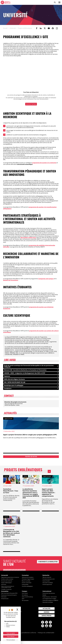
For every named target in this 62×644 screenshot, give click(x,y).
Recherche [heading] (46, 577)
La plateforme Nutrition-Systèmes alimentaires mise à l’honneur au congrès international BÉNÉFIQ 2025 (31, 495)
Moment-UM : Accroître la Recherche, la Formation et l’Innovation (25, 370)
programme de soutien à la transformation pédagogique (30, 208)
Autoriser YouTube (31, 104)
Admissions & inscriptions (28, 579)
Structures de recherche (7, 584)
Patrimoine (4, 587)
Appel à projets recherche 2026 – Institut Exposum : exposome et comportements (49, 494)
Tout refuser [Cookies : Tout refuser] (11, 637)
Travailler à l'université (7, 592)
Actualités (46, 611)
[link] (37, 28)
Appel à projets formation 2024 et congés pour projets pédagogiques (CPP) (30, 435)
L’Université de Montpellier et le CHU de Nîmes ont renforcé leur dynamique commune (11, 535)
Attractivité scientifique (48, 584)
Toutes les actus (31, 457)
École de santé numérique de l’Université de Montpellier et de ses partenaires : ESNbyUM (29, 366)
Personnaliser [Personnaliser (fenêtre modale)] (11, 640)
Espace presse (47, 618)
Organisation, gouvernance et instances (8, 580)
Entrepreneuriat (5, 601)
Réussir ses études (26, 583)
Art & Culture (25, 596)
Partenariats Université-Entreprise (9, 598)
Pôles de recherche (47, 579)
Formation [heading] (25, 577)
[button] (49, 28)
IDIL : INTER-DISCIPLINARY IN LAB (15, 383)
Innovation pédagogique (28, 588)
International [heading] (47, 594)
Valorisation (4, 600)
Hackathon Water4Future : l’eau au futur (11, 493)
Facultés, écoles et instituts (8, 582)
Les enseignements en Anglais (50, 601)
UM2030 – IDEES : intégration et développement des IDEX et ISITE (25, 373)
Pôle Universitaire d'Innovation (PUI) (10, 596)
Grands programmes (48, 586)
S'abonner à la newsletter (48, 564)
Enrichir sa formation (27, 584)
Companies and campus (46, 279)
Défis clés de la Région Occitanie (14, 380)
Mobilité (45, 598)
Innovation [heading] (5, 594)
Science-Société (46, 583)
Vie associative (25, 603)
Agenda (46, 615)
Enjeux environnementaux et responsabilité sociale (8, 590)
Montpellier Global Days (28, 238)
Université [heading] (5, 577)
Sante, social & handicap (28, 600)
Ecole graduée (25, 586)
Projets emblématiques (29, 472)
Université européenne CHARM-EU (51, 603)
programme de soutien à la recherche (44, 163)
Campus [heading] (25, 594)
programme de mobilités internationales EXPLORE (29, 246)
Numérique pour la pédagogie (14, 386)
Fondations (8, 389)
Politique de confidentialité (46, 636)
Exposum (7, 377)
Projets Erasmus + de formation (50, 600)
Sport (23, 601)
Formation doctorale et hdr (49, 581)
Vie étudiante (25, 598)
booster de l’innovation (11, 280)
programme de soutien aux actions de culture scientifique (31, 331)
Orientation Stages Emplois (28, 581)
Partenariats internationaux (49, 596)
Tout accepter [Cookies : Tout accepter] (11, 633)
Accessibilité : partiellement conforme (25, 636)
